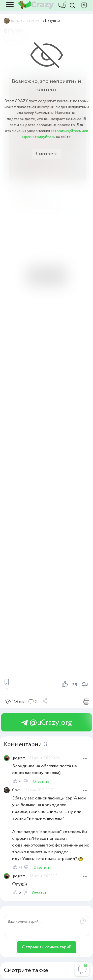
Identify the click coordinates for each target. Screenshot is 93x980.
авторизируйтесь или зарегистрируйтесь (55, 134)
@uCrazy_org (47, 723)
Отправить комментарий (47, 947)
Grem (16, 790)
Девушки (51, 21)
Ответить (41, 782)
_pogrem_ (19, 758)
